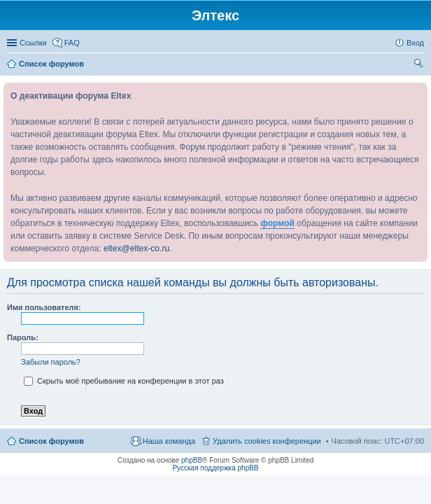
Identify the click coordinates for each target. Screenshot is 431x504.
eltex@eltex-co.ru (136, 248)
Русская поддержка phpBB (215, 468)
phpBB (192, 460)
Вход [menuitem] (415, 43)
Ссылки (33, 43)
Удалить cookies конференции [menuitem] (267, 441)
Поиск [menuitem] (420, 65)
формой (277, 223)
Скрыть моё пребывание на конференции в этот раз (124, 381)
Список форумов (51, 441)
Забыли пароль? (51, 362)
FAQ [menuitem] (72, 43)
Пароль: (23, 337)
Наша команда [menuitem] (169, 441)
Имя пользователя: (44, 307)
